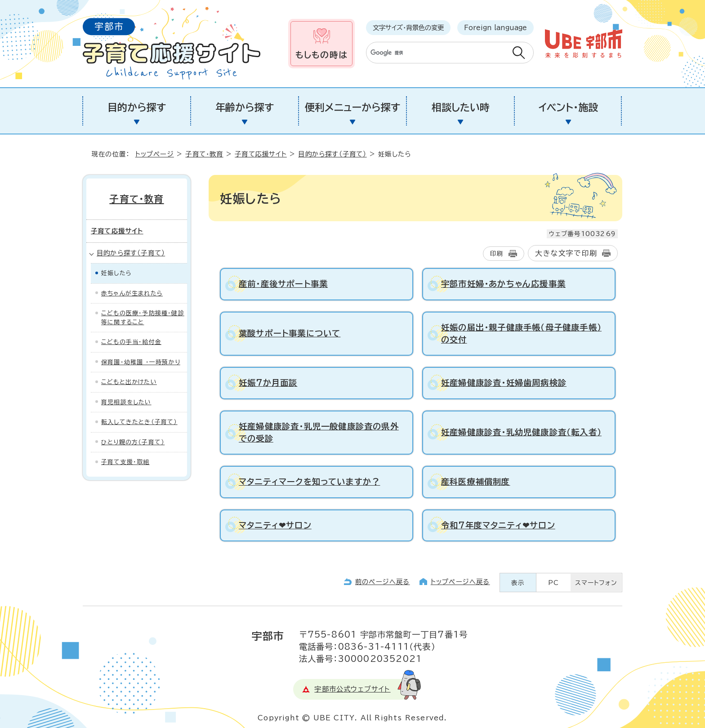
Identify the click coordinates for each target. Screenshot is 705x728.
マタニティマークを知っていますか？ (309, 482)
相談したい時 (461, 107)
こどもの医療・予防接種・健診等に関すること (143, 318)
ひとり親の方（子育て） (133, 442)
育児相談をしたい (126, 402)
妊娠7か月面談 (268, 383)
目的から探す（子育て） (332, 154)
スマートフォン (596, 583)
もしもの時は (321, 55)
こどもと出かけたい (129, 382)
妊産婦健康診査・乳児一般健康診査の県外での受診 (319, 432)
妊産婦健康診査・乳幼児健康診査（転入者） (521, 432)
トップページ (155, 154)
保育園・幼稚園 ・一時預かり (141, 362)
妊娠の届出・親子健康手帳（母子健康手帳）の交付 (521, 333)
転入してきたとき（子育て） (139, 422)
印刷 (497, 254)
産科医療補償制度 (476, 482)
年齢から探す (245, 107)
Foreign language (495, 28)
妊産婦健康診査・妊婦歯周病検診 (504, 383)
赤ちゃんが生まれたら (132, 293)
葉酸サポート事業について (290, 333)
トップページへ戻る (460, 582)
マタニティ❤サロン (275, 525)
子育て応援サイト (261, 154)
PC (553, 583)
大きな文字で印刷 (566, 253)
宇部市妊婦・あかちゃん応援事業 (503, 284)
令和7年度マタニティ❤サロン (498, 525)
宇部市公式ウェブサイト (352, 689)
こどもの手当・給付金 (131, 342)
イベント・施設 (568, 107)
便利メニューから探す (352, 107)
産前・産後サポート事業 (283, 284)
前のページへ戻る (383, 582)
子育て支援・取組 (125, 462)
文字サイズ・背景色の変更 (408, 28)
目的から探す (137, 107)
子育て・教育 (204, 154)
